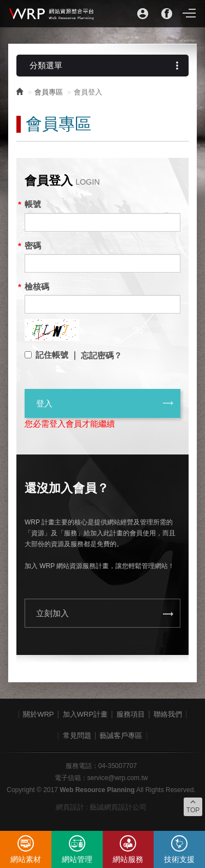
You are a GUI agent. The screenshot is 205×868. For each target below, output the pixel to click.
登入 (105, 403)
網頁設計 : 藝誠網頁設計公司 (101, 807)
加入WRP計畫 (85, 714)
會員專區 (49, 92)
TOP (193, 806)
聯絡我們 (168, 714)
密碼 (33, 246)
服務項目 (131, 714)
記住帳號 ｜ (57, 355)
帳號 (33, 204)
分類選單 (106, 66)
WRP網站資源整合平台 (52, 14)
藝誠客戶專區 (121, 736)
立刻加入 (105, 614)
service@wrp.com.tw (118, 778)
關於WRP (38, 714)
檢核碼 (37, 287)
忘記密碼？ (101, 355)
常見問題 (77, 736)
